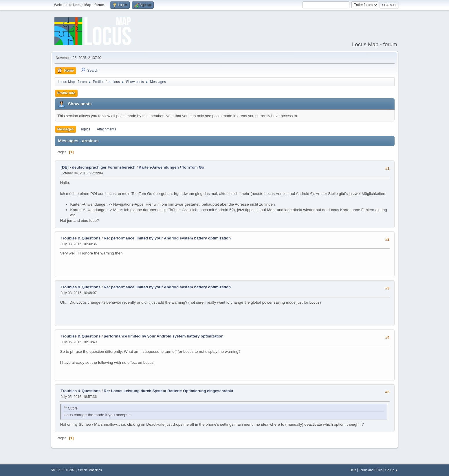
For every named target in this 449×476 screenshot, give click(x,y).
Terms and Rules (371, 470)
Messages (66, 129)
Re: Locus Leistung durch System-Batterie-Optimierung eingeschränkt (168, 391)
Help (353, 470)
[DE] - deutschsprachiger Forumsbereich (98, 167)
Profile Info (66, 93)
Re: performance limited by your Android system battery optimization (167, 238)
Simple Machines (90, 470)
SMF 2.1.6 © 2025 (64, 470)
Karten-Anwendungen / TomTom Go (171, 167)
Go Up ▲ (392, 470)
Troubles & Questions (81, 238)
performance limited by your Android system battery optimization (164, 336)
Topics (85, 129)
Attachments (106, 129)
